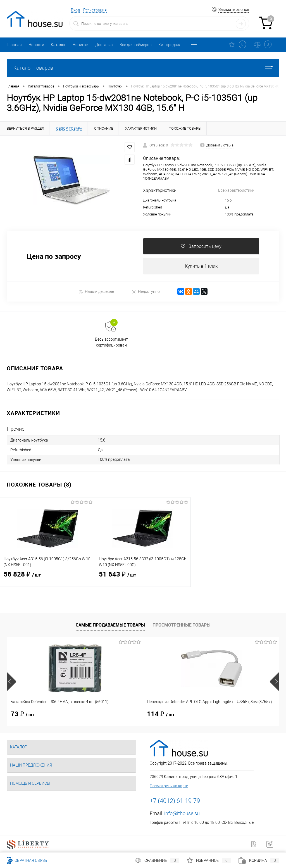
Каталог (58, 45)
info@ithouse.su (182, 813)
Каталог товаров (143, 68)
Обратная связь (27, 860)
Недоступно (146, 292)
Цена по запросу (54, 256)
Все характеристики (236, 190)
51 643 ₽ (143, 578)
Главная (14, 45)
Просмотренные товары (182, 625)
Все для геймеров (136, 45)
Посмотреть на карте (169, 786)
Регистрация (95, 10)
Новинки (81, 45)
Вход (75, 10)
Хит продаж (169, 45)
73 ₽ (22, 714)
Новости (36, 45)
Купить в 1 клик (201, 266)
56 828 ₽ (47, 578)
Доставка (104, 45)
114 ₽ (115, 714)
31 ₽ (204, 714)
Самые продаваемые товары (110, 625)
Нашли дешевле (96, 292)
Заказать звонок (234, 10)
